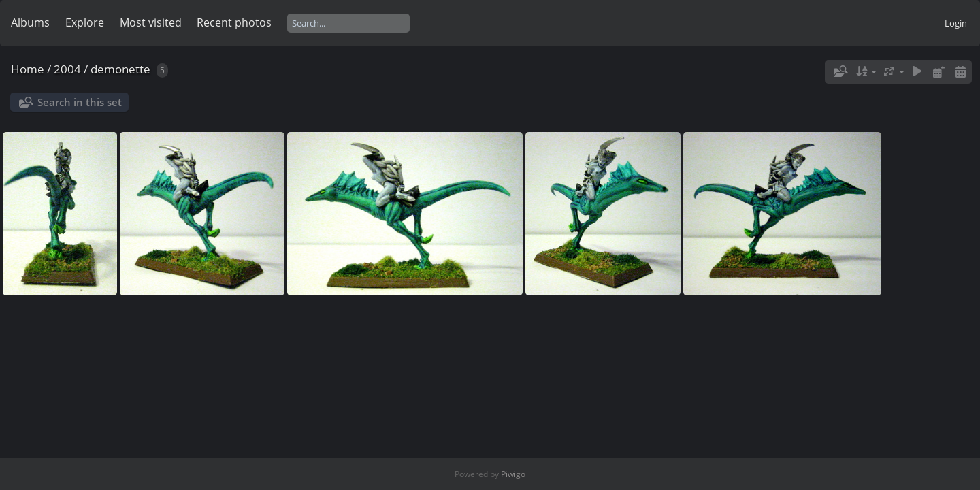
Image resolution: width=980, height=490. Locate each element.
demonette (120, 69)
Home (28, 69)
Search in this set (80, 102)
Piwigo (513, 474)
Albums (30, 22)
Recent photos (234, 22)
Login (956, 23)
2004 (67, 69)
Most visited (151, 22)
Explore (85, 22)
